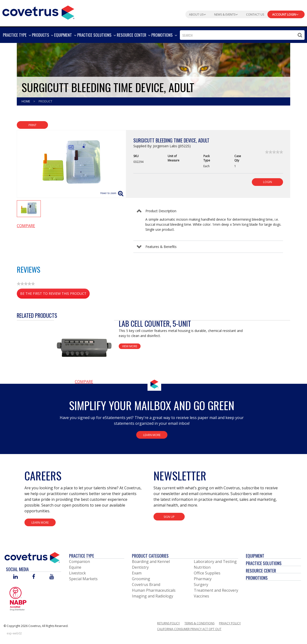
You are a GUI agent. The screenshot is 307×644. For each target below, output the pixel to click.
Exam (137, 573)
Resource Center (261, 571)
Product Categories (150, 556)
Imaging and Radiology (153, 596)
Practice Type (82, 556)
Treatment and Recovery (216, 590)
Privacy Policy (230, 623)
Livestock (77, 573)
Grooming (141, 579)
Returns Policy (168, 623)
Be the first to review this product (55, 294)
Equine (75, 567)
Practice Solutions (264, 563)
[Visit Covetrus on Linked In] (15, 577)
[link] (274, 152)
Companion (80, 561)
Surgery (201, 585)
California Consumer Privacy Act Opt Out (189, 629)
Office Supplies (207, 573)
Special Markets (83, 579)
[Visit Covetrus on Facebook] (34, 577)
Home (26, 101)
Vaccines (201, 596)
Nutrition (202, 567)
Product (45, 101)
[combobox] (242, 35)
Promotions (257, 578)
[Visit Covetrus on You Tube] (52, 577)
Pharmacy (203, 579)
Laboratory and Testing (215, 561)
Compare (26, 226)
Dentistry (140, 567)
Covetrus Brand (146, 585)
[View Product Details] (84, 349)
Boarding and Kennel (151, 561)
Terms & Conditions (199, 623)
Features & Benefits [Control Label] (161, 247)
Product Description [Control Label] (161, 211)
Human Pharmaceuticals (154, 590)
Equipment (255, 556)
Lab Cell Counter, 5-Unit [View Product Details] (155, 323)
